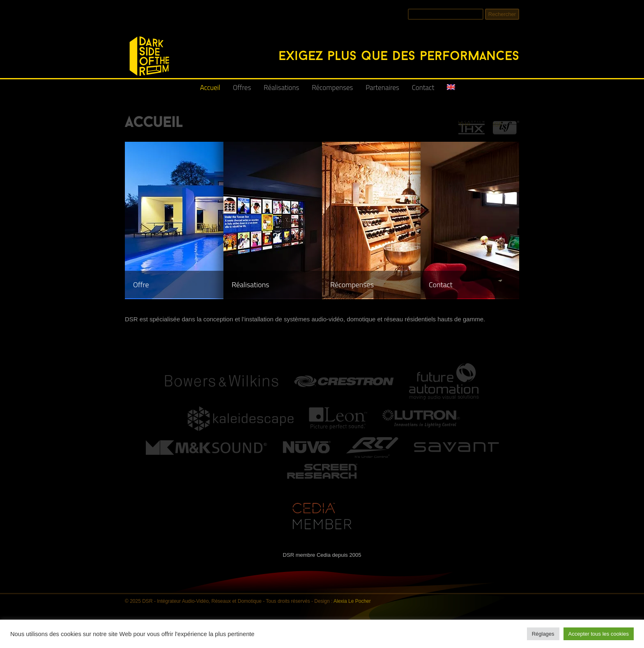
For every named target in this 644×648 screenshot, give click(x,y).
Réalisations (281, 88)
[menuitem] (451, 91)
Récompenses (332, 88)
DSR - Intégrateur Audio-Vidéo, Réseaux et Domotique (130, 32)
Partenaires (382, 88)
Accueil (210, 88)
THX (465, 124)
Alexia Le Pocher (352, 601)
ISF (498, 124)
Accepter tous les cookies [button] (599, 634)
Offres (242, 88)
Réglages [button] (543, 634)
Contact (423, 88)
